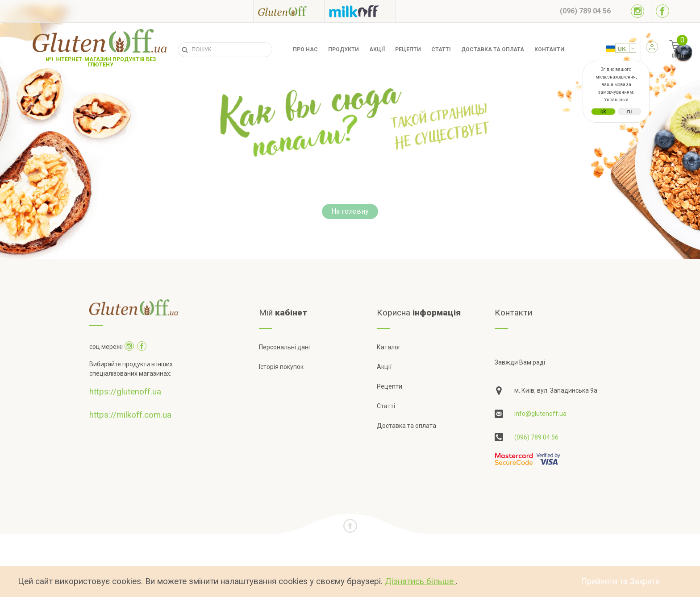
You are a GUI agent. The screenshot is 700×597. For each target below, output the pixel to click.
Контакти (549, 50)
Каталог (389, 347)
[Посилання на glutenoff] (289, 11)
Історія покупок (281, 367)
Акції (377, 50)
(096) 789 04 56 (536, 437)
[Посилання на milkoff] (360, 11)
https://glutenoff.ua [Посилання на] (125, 392)
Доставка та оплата (493, 50)
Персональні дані (284, 347)
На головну (350, 211)
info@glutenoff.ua (540, 414)
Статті (441, 50)
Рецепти (408, 50)
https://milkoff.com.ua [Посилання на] (130, 415)
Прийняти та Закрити (621, 581)
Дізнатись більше (420, 581)
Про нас (305, 50)
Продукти (344, 50)
